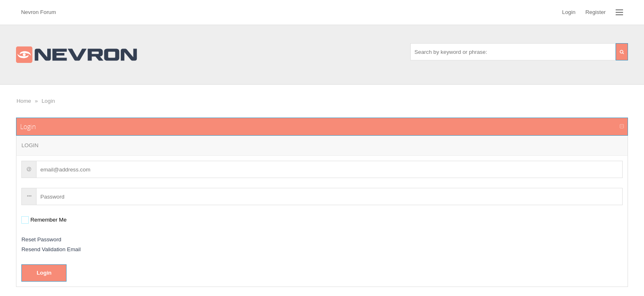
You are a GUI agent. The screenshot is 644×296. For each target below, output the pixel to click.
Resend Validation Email (51, 249)
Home (24, 101)
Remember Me (48, 220)
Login (48, 101)
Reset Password (41, 239)
